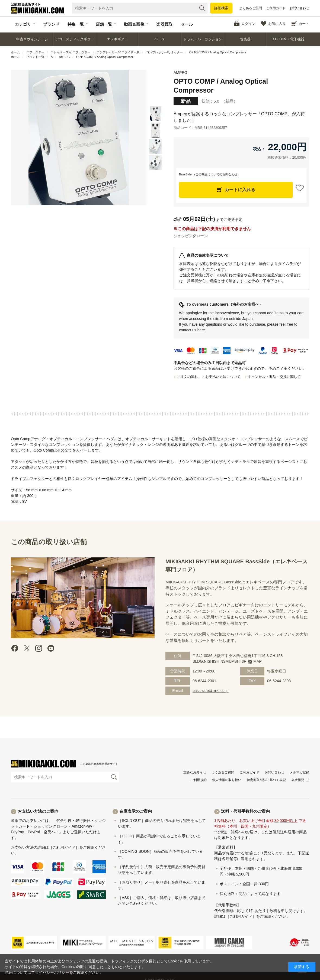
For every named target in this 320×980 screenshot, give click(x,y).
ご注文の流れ (187, 377)
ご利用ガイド (276, 8)
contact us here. (193, 330)
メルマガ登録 (299, 772)
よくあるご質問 (251, 8)
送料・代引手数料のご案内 (245, 811)
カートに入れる (240, 190)
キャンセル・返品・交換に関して (274, 377)
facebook (15, 648)
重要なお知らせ (195, 772)
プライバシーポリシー (50, 972)
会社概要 (298, 780)
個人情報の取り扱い (227, 780)
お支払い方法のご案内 (38, 811)
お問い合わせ (299, 8)
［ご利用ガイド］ (64, 847)
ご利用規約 (199, 780)
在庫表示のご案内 (136, 811)
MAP (258, 661)
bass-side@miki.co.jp (210, 691)
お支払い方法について (223, 377)
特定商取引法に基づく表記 (266, 780)
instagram (39, 648)
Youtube (51, 648)
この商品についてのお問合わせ (216, 174)
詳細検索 (221, 8)
